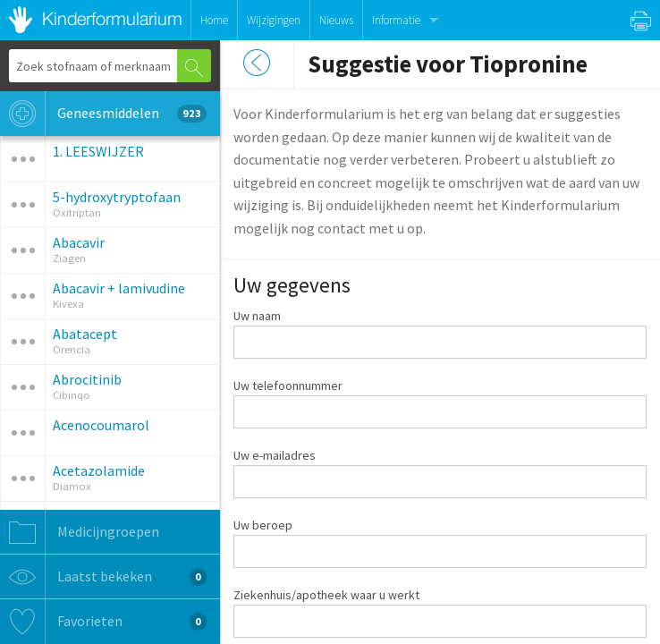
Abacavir (79, 242)
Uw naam (257, 316)
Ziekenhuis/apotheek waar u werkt (326, 595)
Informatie (396, 20)
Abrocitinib (87, 379)
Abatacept (85, 334)
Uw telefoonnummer (288, 386)
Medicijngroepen (80, 532)
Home (214, 20)
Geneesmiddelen (103, 114)
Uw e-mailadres (275, 455)
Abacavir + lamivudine (119, 288)
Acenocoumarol (101, 425)
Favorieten (103, 622)
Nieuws (336, 20)
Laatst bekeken (103, 577)
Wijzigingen (274, 20)
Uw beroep (263, 525)
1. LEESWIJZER (98, 151)
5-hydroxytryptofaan (117, 197)
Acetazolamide (99, 470)
